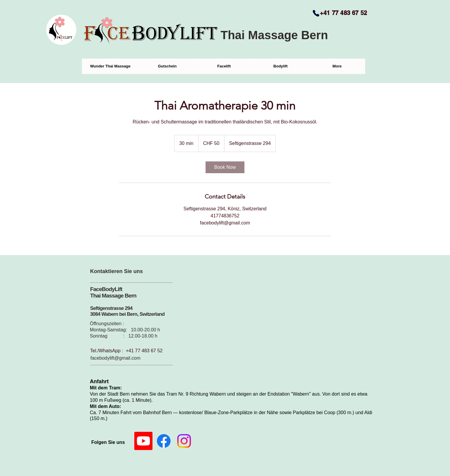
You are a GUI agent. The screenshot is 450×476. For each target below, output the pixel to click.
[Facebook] (164, 441)
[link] (225, 167)
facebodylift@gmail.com (115, 358)
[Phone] (316, 13)
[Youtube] (143, 441)
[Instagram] (184, 441)
